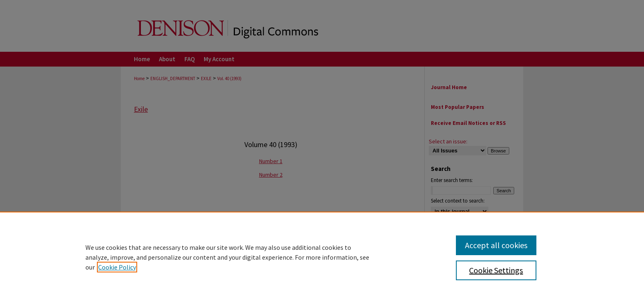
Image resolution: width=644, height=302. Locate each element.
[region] (322, 257)
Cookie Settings (496, 270)
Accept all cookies (496, 245)
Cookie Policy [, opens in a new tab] (117, 267)
